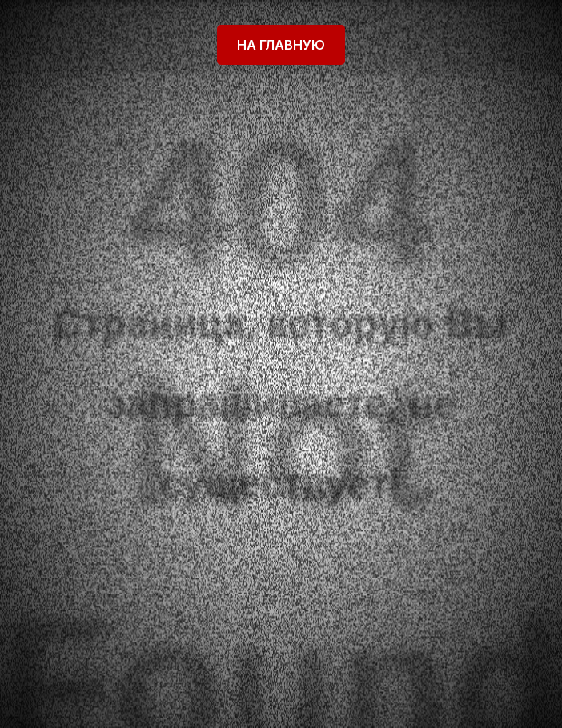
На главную (281, 45)
